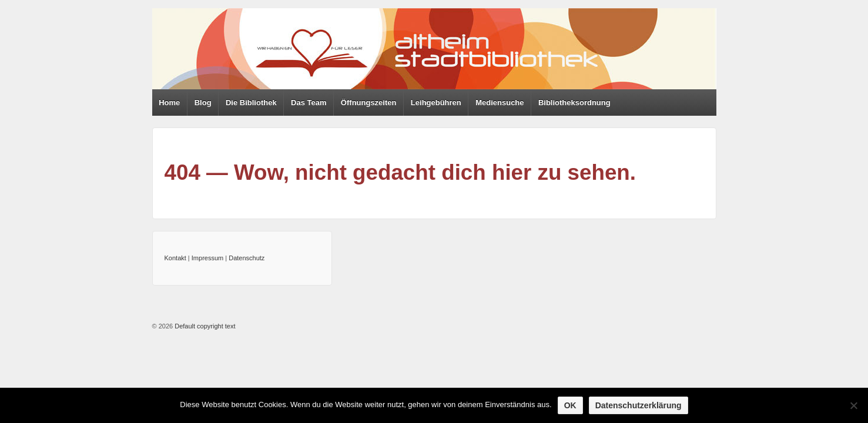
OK (570, 405)
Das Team (309, 103)
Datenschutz (247, 258)
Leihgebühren (436, 103)
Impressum (207, 258)
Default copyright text (204, 326)
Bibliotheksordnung (574, 103)
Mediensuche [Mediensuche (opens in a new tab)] (500, 103)
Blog (203, 103)
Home (169, 103)
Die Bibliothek (251, 103)
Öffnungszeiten (369, 103)
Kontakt (175, 258)
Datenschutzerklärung (639, 405)
